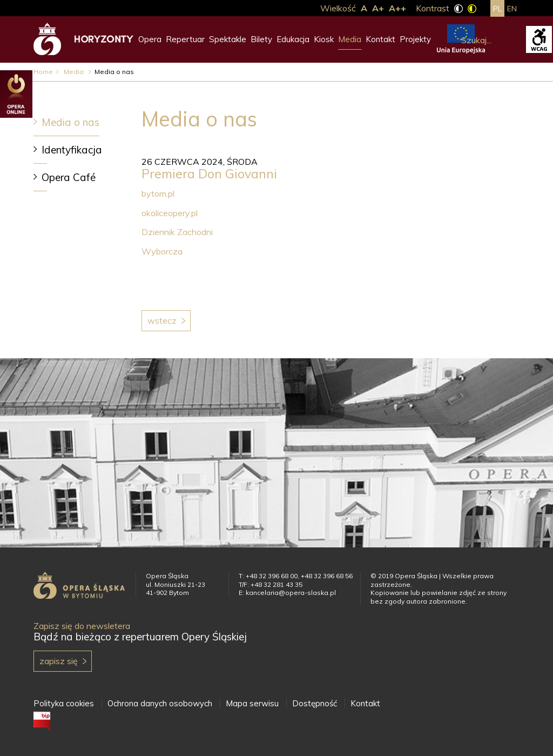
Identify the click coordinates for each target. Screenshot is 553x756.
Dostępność (315, 703)
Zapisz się (59, 661)
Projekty (415, 39)
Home (43, 72)
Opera (150, 39)
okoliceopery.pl (170, 213)
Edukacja (293, 39)
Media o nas (70, 122)
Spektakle (228, 39)
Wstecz (162, 320)
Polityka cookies (64, 703)
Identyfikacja (72, 150)
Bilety (261, 39)
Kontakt (380, 39)
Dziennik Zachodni (177, 232)
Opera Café (69, 177)
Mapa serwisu (252, 703)
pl (497, 9)
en (512, 9)
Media (350, 39)
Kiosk (324, 39)
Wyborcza (162, 251)
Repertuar (185, 39)
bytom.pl (158, 193)
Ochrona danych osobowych (160, 703)
